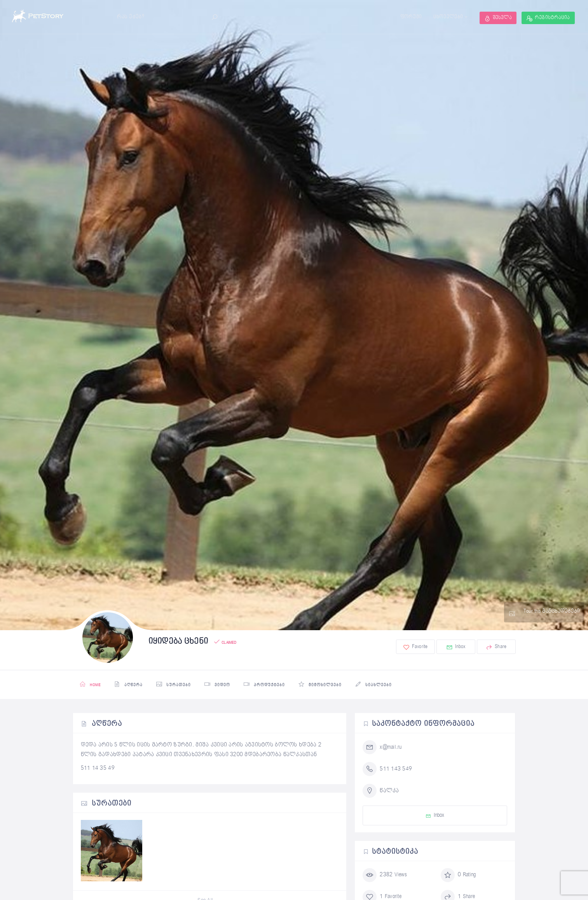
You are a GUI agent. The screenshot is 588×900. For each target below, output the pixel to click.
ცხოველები (448, 17)
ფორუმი (411, 17)
